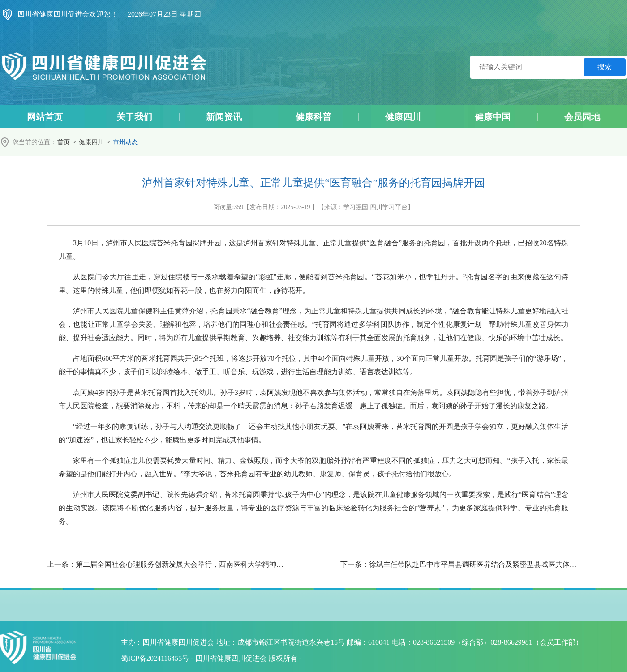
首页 (64, 142)
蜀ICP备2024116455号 (155, 658)
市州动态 (125, 142)
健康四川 (91, 142)
